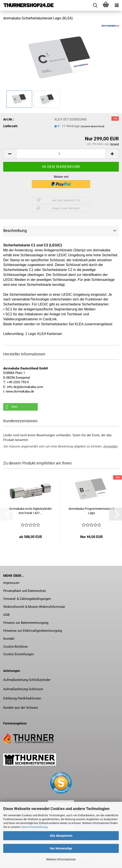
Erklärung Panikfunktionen (22, 698)
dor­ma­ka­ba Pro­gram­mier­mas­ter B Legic (91, 511)
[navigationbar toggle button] (117, 5)
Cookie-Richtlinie (16, 647)
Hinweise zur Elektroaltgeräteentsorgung (33, 631)
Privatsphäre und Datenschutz (25, 591)
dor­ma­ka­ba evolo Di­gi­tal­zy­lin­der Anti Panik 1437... (30, 511)
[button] (10, 154)
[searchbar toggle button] (95, 5)
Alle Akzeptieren (61, 836)
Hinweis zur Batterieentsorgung (26, 623)
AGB (6, 615)
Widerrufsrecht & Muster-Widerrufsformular (34, 607)
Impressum (11, 583)
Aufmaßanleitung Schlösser (23, 689)
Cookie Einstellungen (19, 654)
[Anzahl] (61, 154)
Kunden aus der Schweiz (21, 708)
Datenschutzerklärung (34, 827)
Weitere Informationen (61, 859)
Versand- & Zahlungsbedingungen (27, 599)
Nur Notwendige (61, 848)
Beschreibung (15, 231)
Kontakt (9, 639)
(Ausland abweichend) (92, 126)
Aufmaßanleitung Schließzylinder (27, 680)
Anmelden (110, 446)
